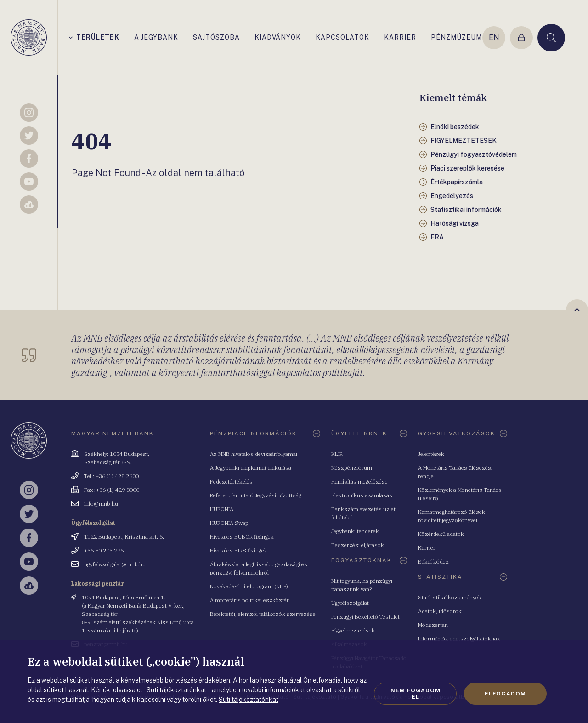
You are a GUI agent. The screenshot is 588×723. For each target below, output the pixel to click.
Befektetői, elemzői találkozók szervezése (263, 614)
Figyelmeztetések (353, 630)
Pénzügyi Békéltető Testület (365, 617)
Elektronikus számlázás (362, 495)
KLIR (337, 454)
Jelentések (431, 454)
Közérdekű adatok (441, 534)
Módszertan (433, 625)
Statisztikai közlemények (450, 597)
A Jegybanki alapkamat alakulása (251, 468)
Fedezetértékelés (231, 481)
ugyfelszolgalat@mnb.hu (115, 564)
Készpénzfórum (352, 468)
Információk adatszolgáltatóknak (459, 639)
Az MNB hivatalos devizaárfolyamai (254, 454)
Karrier (427, 548)
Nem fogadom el (416, 694)
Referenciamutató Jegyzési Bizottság (256, 495)
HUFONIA (222, 509)
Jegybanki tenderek (355, 531)
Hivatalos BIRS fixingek (239, 550)
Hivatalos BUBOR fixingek (242, 537)
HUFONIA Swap (229, 523)
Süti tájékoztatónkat (249, 700)
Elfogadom (505, 694)
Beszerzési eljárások (358, 545)
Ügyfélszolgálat (350, 603)
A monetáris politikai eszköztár (249, 600)
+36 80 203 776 (104, 550)
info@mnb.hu (101, 504)
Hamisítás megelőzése (359, 481)
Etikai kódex (433, 561)
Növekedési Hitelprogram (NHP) (249, 586)
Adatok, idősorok (440, 611)
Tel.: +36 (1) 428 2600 (111, 476)
